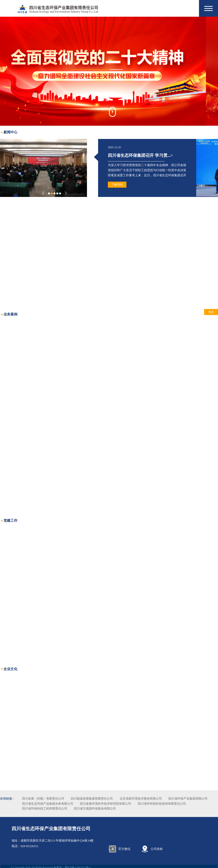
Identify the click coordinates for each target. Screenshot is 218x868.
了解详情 (105, 185)
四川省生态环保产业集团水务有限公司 (104, 804)
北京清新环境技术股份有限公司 (152, 799)
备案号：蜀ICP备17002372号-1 (72, 865)
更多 (200, 312)
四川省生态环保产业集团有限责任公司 (50, 826)
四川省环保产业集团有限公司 (53, 804)
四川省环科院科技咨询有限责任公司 (57, 809)
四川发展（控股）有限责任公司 (54, 799)
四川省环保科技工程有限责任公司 (110, 809)
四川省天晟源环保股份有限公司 (161, 809)
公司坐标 (157, 847)
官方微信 (124, 847)
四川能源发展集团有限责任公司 (103, 799)
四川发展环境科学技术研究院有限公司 (162, 804)
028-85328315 (29, 844)
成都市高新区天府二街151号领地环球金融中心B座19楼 (56, 838)
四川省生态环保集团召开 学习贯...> (128, 155)
